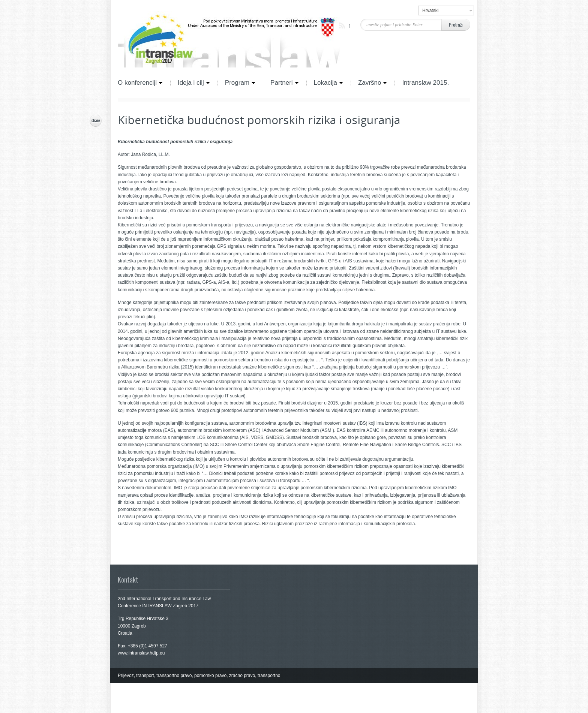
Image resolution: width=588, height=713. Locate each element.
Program (236, 83)
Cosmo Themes (170, 706)
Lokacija (325, 83)
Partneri (281, 83)
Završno (369, 83)
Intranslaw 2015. (425, 83)
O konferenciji (140, 83)
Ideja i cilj (190, 83)
